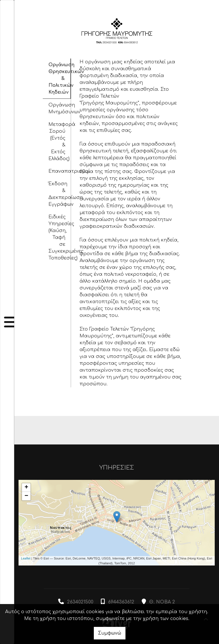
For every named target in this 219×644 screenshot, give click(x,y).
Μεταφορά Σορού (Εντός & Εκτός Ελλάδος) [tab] (60, 142)
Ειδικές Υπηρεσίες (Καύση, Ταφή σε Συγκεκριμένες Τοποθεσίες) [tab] (60, 238)
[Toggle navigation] (7, 322)
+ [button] (26, 488)
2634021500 (80, 602)
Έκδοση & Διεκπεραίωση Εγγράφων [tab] (60, 194)
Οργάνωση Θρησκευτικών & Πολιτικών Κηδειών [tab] (60, 79)
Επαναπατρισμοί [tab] (60, 171)
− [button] (26, 496)
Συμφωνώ (110, 633)
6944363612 (121, 602)
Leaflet (26, 558)
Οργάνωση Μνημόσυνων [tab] (60, 108)
